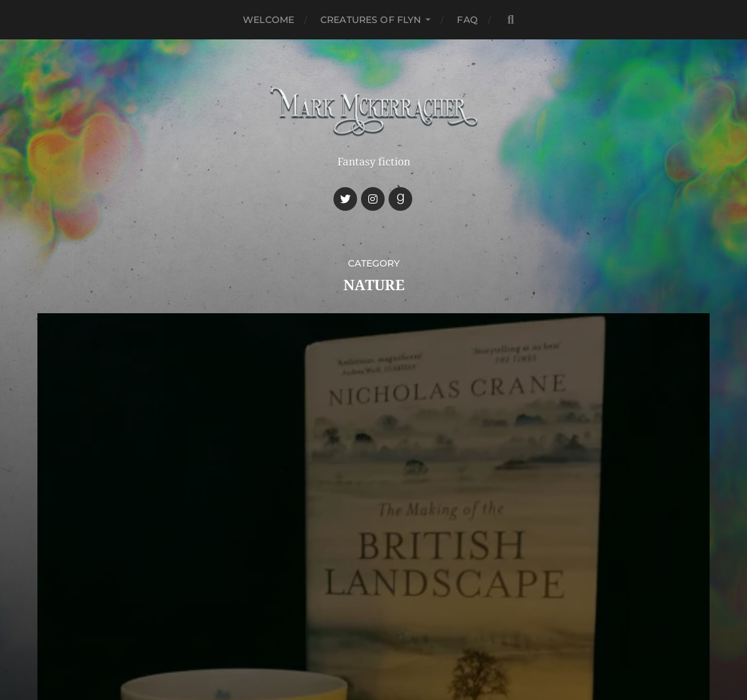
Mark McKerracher (398, 595)
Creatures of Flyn (371, 20)
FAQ (467, 20)
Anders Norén (399, 625)
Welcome (268, 20)
